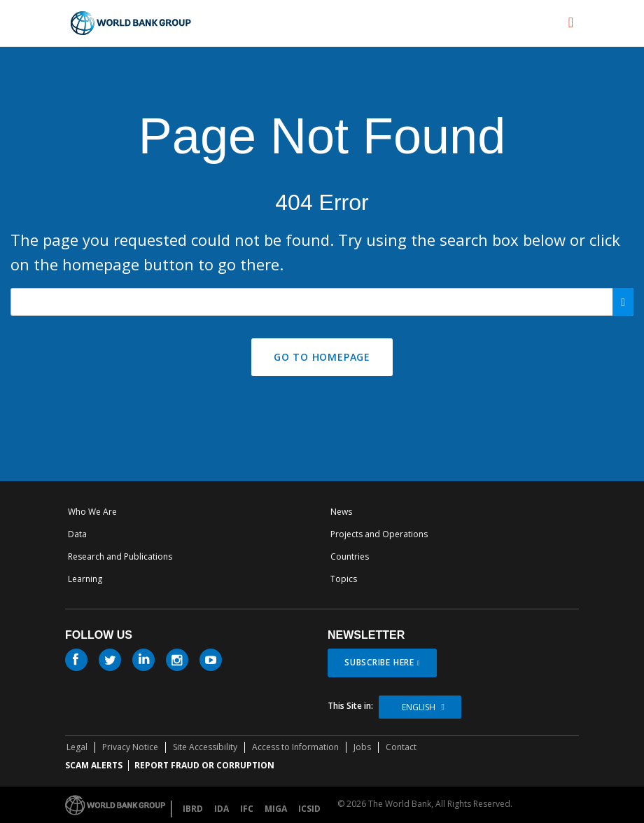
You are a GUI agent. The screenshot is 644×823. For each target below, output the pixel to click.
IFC (247, 809)
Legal (77, 747)
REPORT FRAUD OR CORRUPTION (204, 765)
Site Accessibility (205, 747)
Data (77, 534)
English (419, 707)
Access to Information (295, 747)
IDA (222, 809)
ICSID (309, 809)
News (341, 512)
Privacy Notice (130, 747)
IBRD (193, 809)
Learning (85, 579)
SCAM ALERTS (94, 765)
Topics (344, 579)
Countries (350, 556)
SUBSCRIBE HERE (379, 662)
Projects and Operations (379, 534)
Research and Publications (120, 556)
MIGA (276, 809)
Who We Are (92, 512)
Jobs (362, 747)
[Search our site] (322, 302)
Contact (401, 747)
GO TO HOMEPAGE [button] (322, 357)
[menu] (571, 22)
